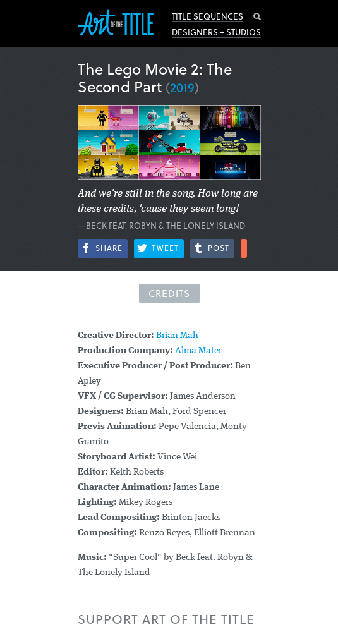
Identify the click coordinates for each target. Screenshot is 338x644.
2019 (182, 87)
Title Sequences (208, 16)
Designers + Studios (216, 32)
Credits (169, 293)
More (244, 248)
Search (257, 16)
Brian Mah (177, 336)
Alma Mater (198, 351)
